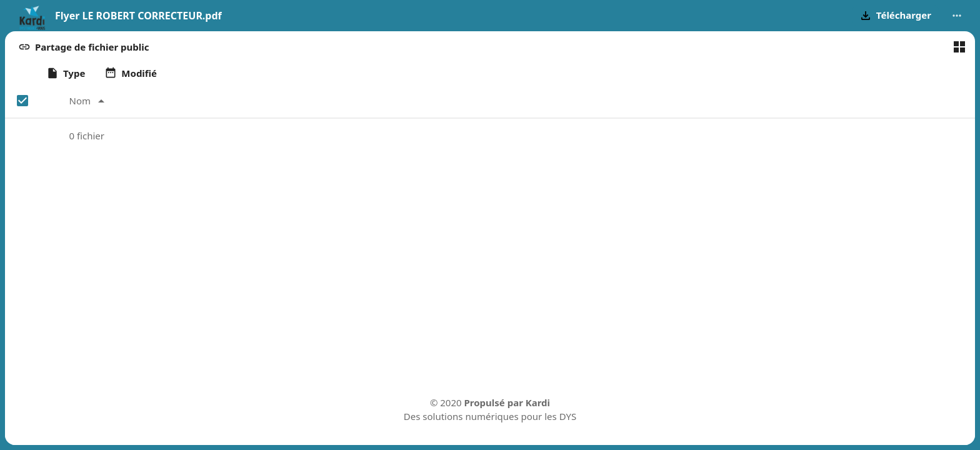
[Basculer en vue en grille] (959, 47)
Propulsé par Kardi (507, 402)
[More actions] (957, 16)
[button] (896, 16)
